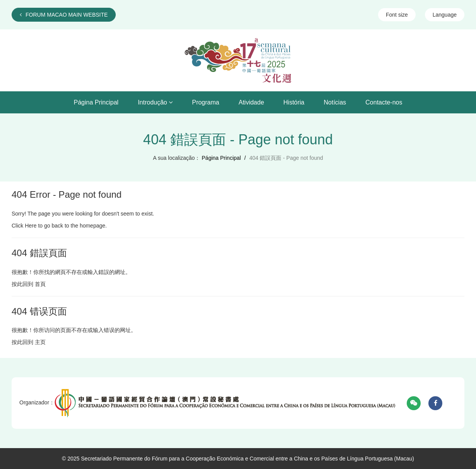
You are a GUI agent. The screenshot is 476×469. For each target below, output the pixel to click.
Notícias (335, 102)
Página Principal (96, 102)
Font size (397, 15)
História (294, 102)
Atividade (251, 102)
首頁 (40, 284)
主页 (40, 342)
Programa (205, 102)
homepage (92, 226)
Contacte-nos (384, 102)
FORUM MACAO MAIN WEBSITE (64, 15)
